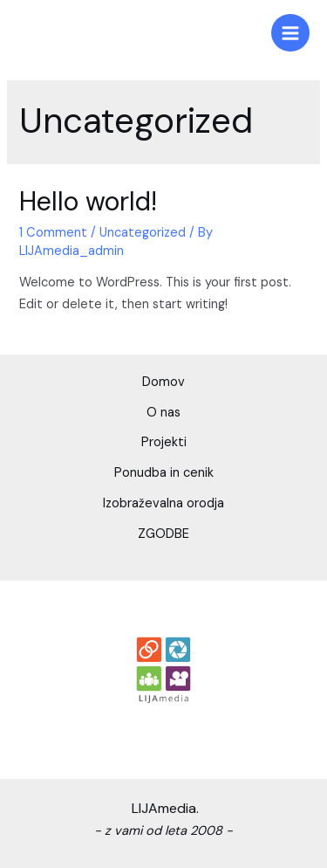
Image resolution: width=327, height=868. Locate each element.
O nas (163, 413)
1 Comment (53, 233)
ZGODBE (163, 534)
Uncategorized (143, 233)
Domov (163, 382)
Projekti (164, 442)
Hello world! (88, 201)
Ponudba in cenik (164, 473)
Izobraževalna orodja (163, 503)
